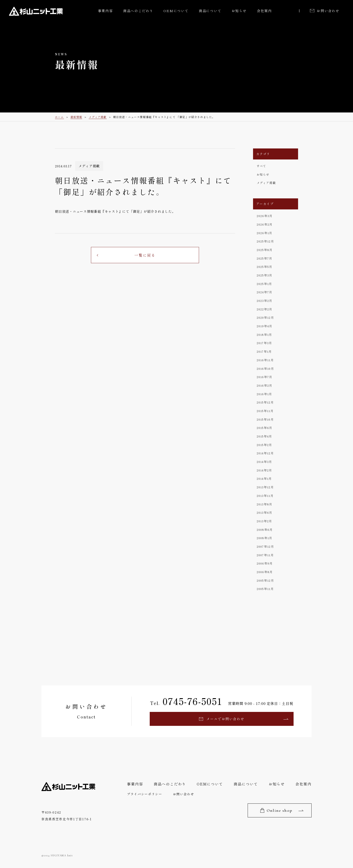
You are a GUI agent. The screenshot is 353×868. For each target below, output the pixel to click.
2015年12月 (265, 402)
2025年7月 (265, 258)
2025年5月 (265, 267)
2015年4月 (264, 436)
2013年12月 (265, 487)
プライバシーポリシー (145, 794)
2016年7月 (265, 377)
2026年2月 (265, 224)
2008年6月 (265, 530)
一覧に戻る (145, 255)
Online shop (280, 810)
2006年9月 (265, 563)
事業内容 (105, 11)
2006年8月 (265, 572)
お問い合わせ (328, 11)
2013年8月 (265, 504)
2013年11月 (265, 496)
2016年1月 (264, 394)
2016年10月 (265, 369)
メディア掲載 (266, 183)
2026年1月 (265, 233)
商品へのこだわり (138, 11)
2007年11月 (265, 555)
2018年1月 (264, 335)
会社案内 (264, 11)
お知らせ (239, 11)
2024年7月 (265, 292)
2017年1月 (264, 351)
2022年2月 (265, 309)
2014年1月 (264, 479)
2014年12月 (265, 453)
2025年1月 (264, 284)
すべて (261, 166)
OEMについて (176, 11)
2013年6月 (265, 513)
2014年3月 (264, 462)
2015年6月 (265, 428)
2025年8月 (265, 250)
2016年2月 (265, 385)
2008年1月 (265, 538)
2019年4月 (265, 326)
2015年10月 (265, 419)
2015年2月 (264, 445)
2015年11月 (265, 411)
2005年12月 (265, 580)
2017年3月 (264, 343)
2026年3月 (265, 216)
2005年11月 (265, 589)
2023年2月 (265, 301)
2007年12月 (265, 546)
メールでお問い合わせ (225, 719)
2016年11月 (265, 360)
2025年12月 (265, 241)
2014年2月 (264, 470)
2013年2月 (264, 521)
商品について (210, 11)
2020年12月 (265, 317)
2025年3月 (265, 275)
